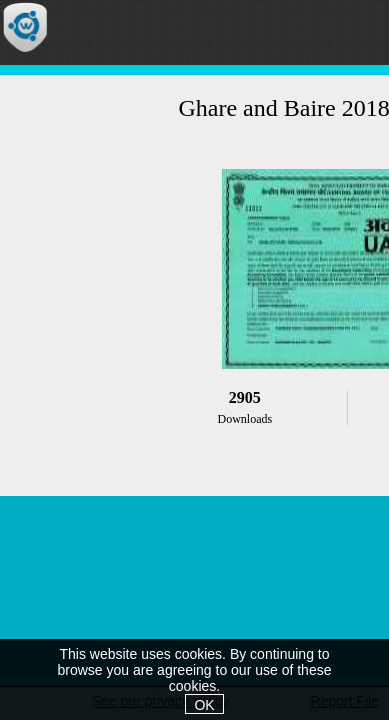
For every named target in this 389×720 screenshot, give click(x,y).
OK (204, 705)
